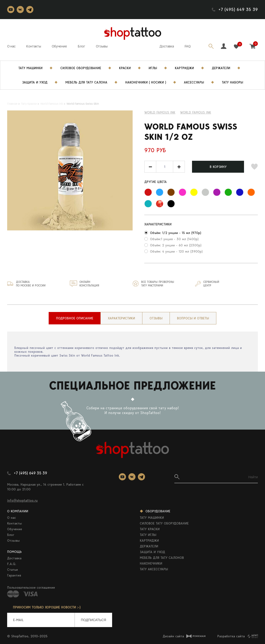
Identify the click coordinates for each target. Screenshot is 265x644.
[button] (179, 167)
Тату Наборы (232, 82)
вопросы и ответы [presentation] (193, 318)
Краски (125, 68)
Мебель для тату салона (86, 82)
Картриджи (184, 68)
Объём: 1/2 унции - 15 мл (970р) (176, 233)
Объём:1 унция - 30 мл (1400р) (174, 239)
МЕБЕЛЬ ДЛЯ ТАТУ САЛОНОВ (162, 558)
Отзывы (102, 46)
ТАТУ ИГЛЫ (148, 535)
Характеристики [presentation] (121, 318)
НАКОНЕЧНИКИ (151, 563)
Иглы (153, 68)
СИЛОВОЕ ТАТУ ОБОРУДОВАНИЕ (164, 523)
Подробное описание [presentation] (75, 318)
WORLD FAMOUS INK (196, 112)
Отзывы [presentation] (156, 318)
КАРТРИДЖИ (149, 540)
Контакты (34, 46)
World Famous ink (160, 112)
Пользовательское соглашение (31, 587)
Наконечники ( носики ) (146, 82)
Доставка (167, 46)
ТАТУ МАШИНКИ (152, 518)
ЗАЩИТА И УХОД (152, 552)
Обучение (59, 46)
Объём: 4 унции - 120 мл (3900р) (176, 251)
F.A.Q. (12, 564)
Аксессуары (194, 82)
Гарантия (14, 575)
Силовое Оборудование (81, 68)
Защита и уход (35, 82)
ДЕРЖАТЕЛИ (149, 546)
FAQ (188, 46)
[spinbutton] (165, 167)
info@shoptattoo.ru (22, 500)
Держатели (221, 68)
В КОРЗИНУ (218, 167)
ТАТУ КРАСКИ (150, 529)
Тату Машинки (30, 68)
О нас (11, 46)
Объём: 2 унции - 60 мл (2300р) (176, 245)
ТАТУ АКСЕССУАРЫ (154, 569)
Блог (81, 46)
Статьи (13, 570)
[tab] (75, 318)
